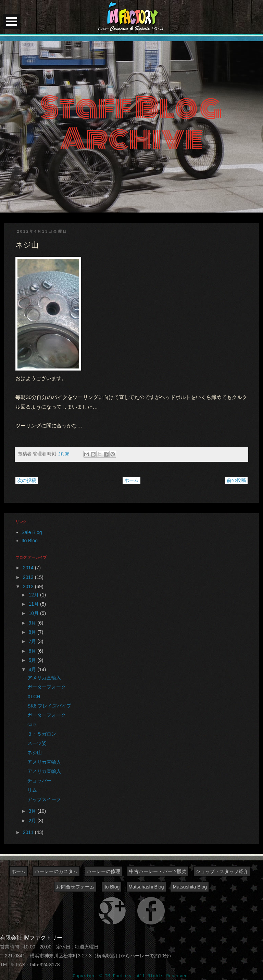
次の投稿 (27, 480)
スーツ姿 (37, 743)
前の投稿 (236, 480)
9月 (33, 623)
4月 (33, 669)
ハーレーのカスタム (56, 871)
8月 (33, 632)
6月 (33, 651)
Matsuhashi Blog (146, 887)
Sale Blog (32, 532)
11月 (34, 604)
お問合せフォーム (75, 887)
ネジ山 (35, 752)
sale (32, 725)
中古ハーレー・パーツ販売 (158, 871)
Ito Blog (30, 541)
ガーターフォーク (47, 687)
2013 (29, 577)
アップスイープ (44, 799)
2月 (33, 821)
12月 (34, 595)
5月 (33, 660)
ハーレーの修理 (103, 871)
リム (32, 790)
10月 (34, 613)
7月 (33, 641)
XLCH (34, 697)
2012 (29, 586)
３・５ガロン (42, 734)
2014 (29, 568)
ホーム (131, 480)
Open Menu (12, 21)
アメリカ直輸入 (44, 678)
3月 (33, 811)
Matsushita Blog (190, 887)
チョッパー (39, 781)
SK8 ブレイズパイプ (49, 706)
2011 (29, 832)
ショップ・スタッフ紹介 (222, 871)
